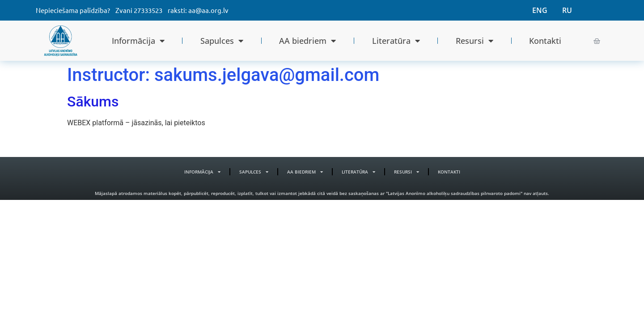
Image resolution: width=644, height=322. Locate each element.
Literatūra (396, 41)
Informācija (138, 41)
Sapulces (222, 41)
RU (567, 10)
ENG (540, 10)
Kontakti (545, 41)
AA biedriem (307, 41)
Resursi (475, 41)
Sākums (93, 102)
